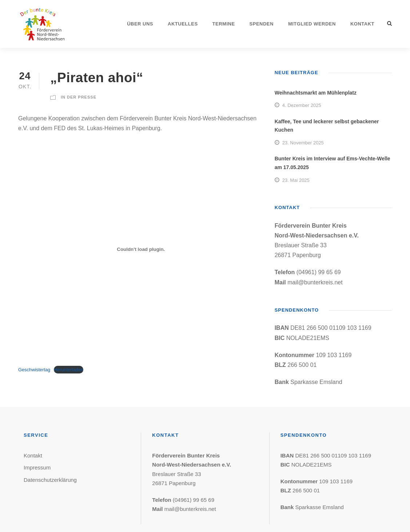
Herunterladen (69, 370)
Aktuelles (183, 24)
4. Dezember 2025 (302, 105)
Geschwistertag (34, 370)
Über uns (140, 24)
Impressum (37, 467)
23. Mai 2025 (296, 180)
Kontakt (362, 24)
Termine (224, 24)
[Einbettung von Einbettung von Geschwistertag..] (141, 249)
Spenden (262, 24)
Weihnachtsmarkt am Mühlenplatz (316, 93)
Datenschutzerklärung (50, 480)
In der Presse (79, 97)
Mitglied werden (312, 24)
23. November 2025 (303, 143)
